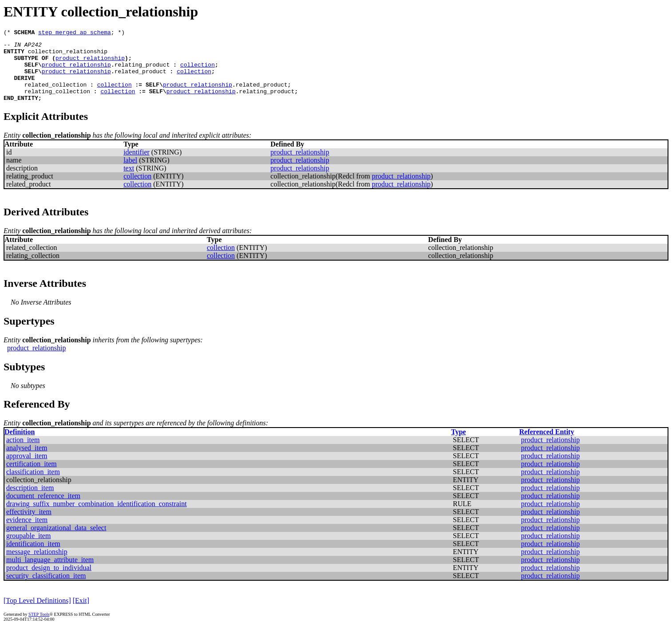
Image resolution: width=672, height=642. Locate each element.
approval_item (27, 469)
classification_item (33, 485)
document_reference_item (43, 509)
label (130, 173)
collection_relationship (68, 55)
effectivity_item (29, 525)
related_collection (55, 95)
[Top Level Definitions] (37, 614)
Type (458, 445)
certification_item (32, 477)
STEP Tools (39, 628)
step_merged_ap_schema (75, 33)
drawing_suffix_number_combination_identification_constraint (97, 517)
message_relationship (37, 565)
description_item (30, 501)
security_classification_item (46, 589)
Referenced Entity (547, 445)
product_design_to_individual (49, 581)
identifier (136, 165)
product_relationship (90, 63)
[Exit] (81, 614)
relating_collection (57, 103)
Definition (20, 445)
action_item (23, 453)
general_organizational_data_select (56, 541)
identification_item (33, 557)
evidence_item (27, 533)
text (129, 181)
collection (198, 71)
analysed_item (27, 461)
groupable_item (28, 549)
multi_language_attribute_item (50, 573)
